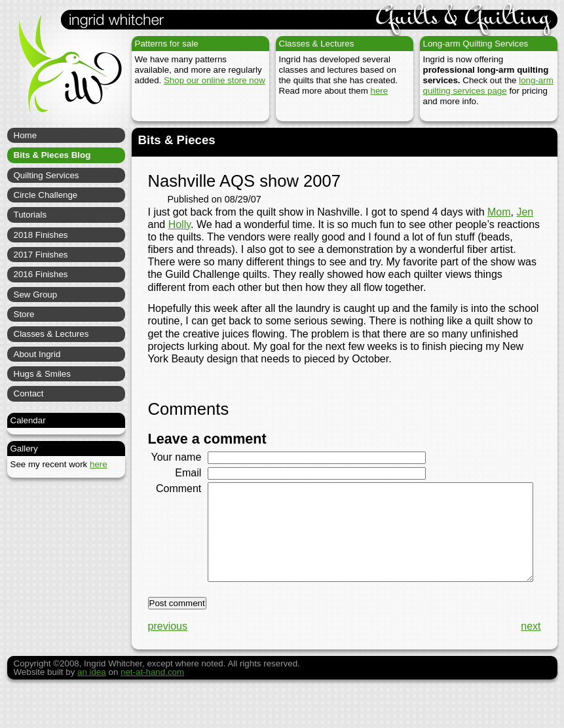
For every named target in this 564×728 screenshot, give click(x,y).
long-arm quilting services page (488, 86)
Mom (499, 212)
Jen (525, 212)
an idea (92, 703)
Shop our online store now (215, 80)
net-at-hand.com (152, 703)
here (380, 91)
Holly (179, 224)
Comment (174, 501)
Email (183, 485)
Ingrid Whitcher (64, 72)
